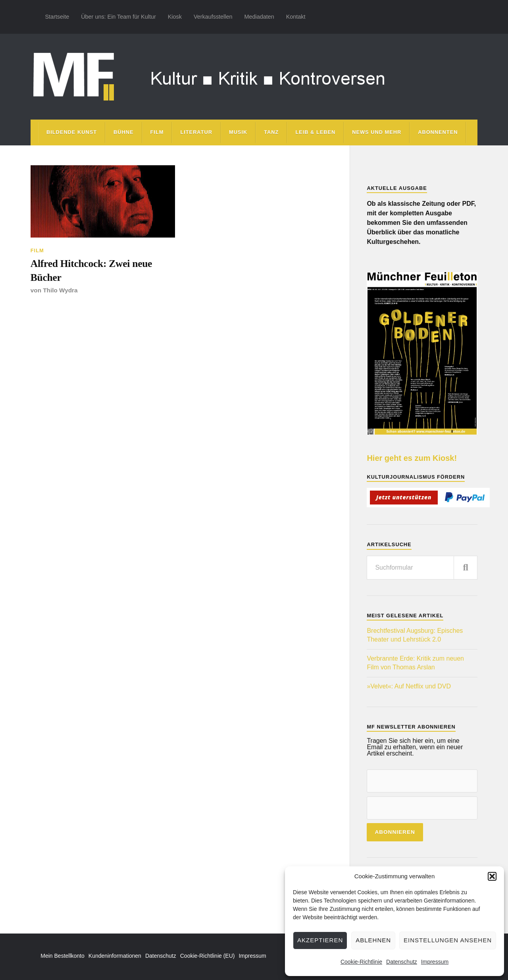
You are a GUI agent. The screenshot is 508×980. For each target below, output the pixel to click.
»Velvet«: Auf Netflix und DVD (409, 686)
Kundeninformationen (115, 956)
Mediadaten (259, 17)
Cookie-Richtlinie (361, 962)
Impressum (435, 962)
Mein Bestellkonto (63, 956)
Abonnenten (438, 132)
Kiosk (175, 17)
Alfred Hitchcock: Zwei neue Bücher (91, 270)
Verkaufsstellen (213, 17)
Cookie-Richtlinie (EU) (208, 956)
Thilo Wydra (60, 290)
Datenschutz (402, 962)
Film (157, 132)
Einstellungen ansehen (448, 940)
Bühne (124, 132)
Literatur (196, 132)
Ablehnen (373, 940)
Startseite (57, 17)
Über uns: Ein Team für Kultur (118, 17)
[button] (492, 876)
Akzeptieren (320, 940)
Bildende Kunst (72, 132)
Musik (238, 132)
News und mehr (377, 132)
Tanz (271, 132)
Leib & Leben (315, 132)
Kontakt (296, 17)
